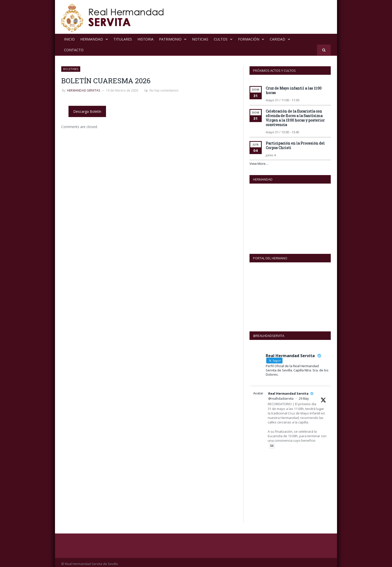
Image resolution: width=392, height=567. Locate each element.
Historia (145, 39)
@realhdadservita (281, 396)
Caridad (277, 39)
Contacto (74, 50)
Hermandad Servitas (83, 90)
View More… (259, 164)
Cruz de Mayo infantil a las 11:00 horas (294, 90)
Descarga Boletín (87, 111)
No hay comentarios (161, 90)
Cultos (221, 39)
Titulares (123, 39)
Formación (249, 39)
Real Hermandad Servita (288, 391)
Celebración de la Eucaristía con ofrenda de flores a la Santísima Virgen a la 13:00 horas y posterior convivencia (295, 118)
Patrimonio (170, 39)
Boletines (71, 69)
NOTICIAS (200, 39)
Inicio (69, 39)
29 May (304, 396)
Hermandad (92, 39)
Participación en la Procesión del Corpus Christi (295, 145)
